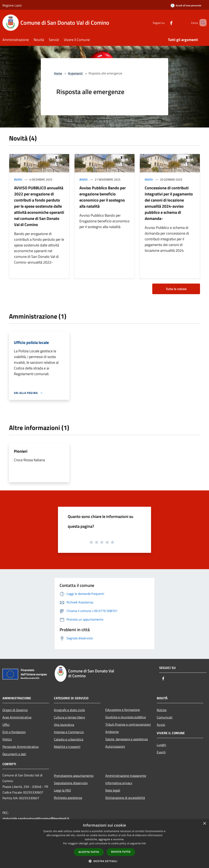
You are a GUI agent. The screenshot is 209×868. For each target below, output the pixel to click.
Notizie (162, 710)
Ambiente (112, 732)
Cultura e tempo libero (69, 717)
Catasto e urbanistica (69, 739)
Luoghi (161, 745)
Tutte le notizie (176, 289)
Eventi (161, 752)
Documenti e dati (14, 754)
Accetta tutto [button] (89, 852)
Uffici (6, 725)
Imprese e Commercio (69, 732)
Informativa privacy (119, 783)
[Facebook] (165, 23)
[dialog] (104, 844)
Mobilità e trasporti (67, 747)
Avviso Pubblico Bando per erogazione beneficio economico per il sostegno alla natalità (103, 197)
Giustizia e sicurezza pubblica (126, 717)
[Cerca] (202, 23)
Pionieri (21, 451)
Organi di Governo (15, 710)
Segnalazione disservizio (71, 783)
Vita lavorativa (64, 725)
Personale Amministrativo (21, 747)
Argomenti (75, 73)
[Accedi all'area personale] (186, 5)
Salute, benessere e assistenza (127, 739)
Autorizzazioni (115, 746)
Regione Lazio (12, 5)
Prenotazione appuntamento (74, 776)
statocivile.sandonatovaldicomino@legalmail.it (36, 818)
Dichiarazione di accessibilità (125, 798)
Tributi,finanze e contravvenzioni (128, 724)
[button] (104, 861)
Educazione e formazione (123, 710)
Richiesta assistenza (68, 798)
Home (58, 73)
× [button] (204, 824)
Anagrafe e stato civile (69, 710)
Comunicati (165, 717)
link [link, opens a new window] (144, 843)
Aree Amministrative (17, 717)
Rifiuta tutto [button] (121, 852)
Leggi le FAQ (62, 790)
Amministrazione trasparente (126, 776)
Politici (7, 739)
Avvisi (18, 179)
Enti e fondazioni (14, 732)
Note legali (113, 790)
